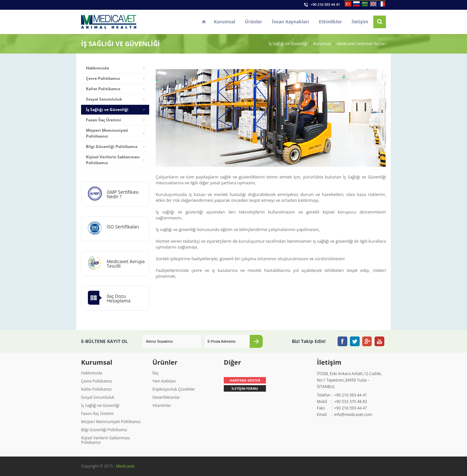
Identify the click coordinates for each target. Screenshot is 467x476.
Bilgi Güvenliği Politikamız (112, 146)
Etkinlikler (330, 22)
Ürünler (253, 22)
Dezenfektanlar (166, 397)
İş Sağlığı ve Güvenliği (107, 110)
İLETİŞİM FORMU (245, 388)
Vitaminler (162, 405)
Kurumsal (224, 22)
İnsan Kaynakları (290, 22)
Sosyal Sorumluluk (104, 99)
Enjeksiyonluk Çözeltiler (174, 389)
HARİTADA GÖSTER (245, 380)
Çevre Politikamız (103, 78)
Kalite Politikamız (103, 89)
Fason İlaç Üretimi (103, 120)
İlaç (156, 373)
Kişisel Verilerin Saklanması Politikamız (113, 160)
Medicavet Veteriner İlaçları (361, 44)
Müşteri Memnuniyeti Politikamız (107, 133)
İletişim (360, 22)
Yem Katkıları (164, 381)
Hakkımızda (97, 68)
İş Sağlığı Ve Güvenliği (288, 44)
